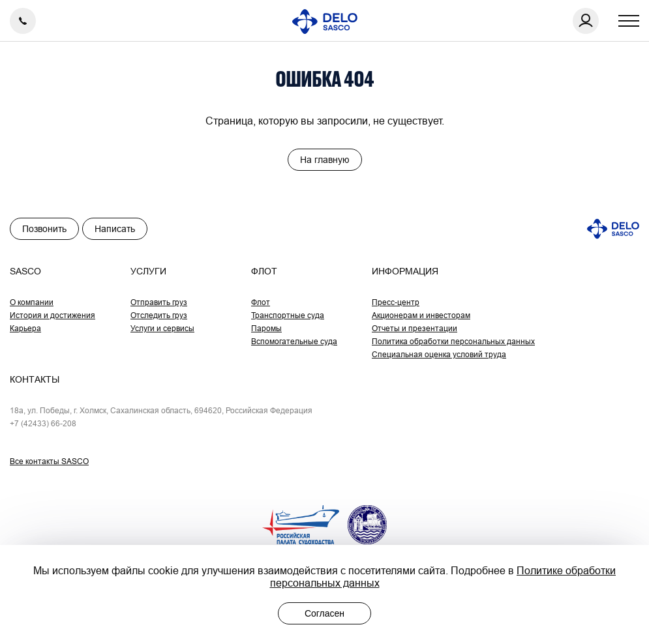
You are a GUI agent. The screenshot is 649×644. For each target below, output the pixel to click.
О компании (32, 302)
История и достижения (53, 315)
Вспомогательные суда (294, 341)
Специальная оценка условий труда (439, 354)
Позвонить (44, 229)
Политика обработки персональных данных (453, 341)
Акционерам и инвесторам (421, 315)
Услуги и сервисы (162, 328)
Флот (261, 302)
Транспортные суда (288, 315)
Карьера (25, 328)
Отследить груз (159, 315)
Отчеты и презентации (415, 328)
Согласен (324, 613)
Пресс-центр (396, 302)
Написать (115, 229)
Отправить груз (159, 302)
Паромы (266, 328)
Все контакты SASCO (49, 461)
